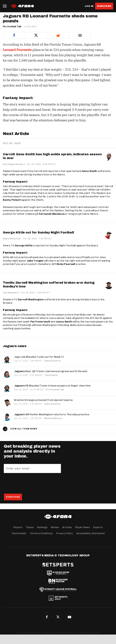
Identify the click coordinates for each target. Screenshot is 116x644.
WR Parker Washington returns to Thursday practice (52, 414)
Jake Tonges (35, 261)
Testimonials (19, 533)
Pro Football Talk (12, 27)
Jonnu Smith (64, 322)
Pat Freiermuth (40, 322)
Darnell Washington (31, 299)
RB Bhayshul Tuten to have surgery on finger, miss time (52, 386)
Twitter (58, 617)
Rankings (42, 527)
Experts (98, 527)
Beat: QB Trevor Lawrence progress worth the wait (51, 371)
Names (55, 527)
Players (18, 527)
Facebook (47, 617)
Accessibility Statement (91, 533)
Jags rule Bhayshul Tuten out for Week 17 (39, 357)
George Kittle (23, 246)
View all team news (24, 429)
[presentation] (33, 483)
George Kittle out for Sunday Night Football (38, 232)
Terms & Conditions (41, 533)
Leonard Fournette (17, 50)
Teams (30, 527)
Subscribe (104, 6)
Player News (83, 527)
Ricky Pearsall (66, 264)
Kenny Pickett (12, 200)
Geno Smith (89, 171)
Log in (89, 6)
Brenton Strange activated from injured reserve (43, 400)
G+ (69, 617)
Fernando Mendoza (52, 214)
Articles (67, 527)
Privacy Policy (65, 533)
